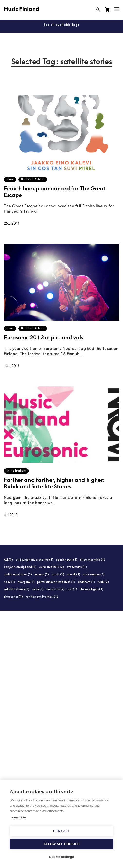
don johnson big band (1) (20, 567)
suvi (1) (72, 590)
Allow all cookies (61, 844)
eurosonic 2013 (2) (52, 567)
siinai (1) (38, 590)
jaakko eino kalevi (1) (18, 575)
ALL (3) (8, 560)
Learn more (18, 817)
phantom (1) (86, 582)
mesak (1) (74, 575)
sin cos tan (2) (55, 590)
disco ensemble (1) (92, 560)
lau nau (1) (42, 575)
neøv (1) (9, 582)
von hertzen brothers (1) (42, 597)
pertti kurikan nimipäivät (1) (56, 582)
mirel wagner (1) (94, 575)
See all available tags (61, 25)
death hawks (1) (67, 560)
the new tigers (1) (92, 590)
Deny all (61, 831)
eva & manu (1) (77, 567)
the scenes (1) (13, 597)
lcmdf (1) (58, 575)
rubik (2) (103, 582)
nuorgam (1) (26, 582)
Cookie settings (61, 857)
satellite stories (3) (17, 590)
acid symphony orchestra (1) (34, 560)
